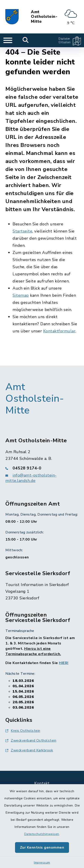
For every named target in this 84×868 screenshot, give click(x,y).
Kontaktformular (59, 331)
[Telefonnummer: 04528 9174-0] (42, 468)
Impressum (42, 863)
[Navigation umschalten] (8, 40)
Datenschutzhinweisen (42, 834)
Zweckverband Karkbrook (29, 750)
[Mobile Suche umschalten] (26, 40)
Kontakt (42, 783)
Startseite (22, 231)
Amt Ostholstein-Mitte (44, 17)
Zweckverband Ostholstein (31, 740)
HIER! (64, 663)
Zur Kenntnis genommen (42, 847)
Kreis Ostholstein (23, 731)
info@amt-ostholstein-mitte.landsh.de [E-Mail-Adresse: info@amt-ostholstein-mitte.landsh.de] (31, 478)
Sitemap (21, 295)
